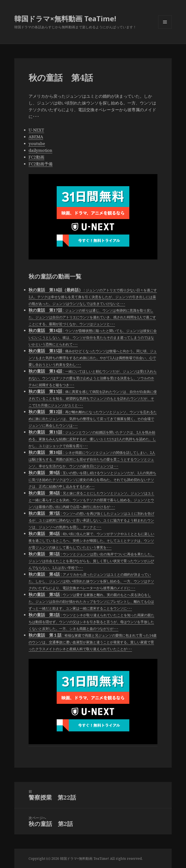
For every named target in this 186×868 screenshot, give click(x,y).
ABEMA (36, 137)
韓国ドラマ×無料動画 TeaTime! (65, 18)
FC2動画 (36, 157)
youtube (37, 143)
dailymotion (40, 150)
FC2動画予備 (41, 164)
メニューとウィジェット (165, 29)
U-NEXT (36, 130)
